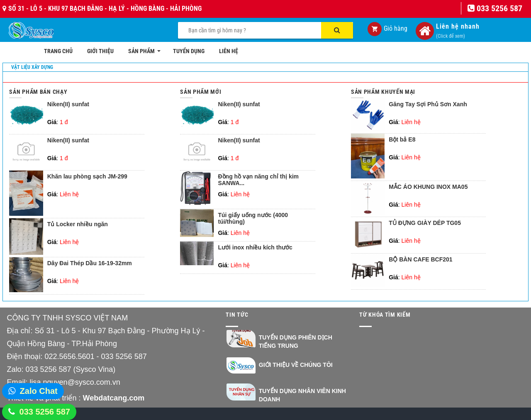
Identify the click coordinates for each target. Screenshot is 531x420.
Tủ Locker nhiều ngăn (78, 224)
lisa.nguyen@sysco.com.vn (75, 382)
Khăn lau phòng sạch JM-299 (87, 177)
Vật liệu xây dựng (32, 67)
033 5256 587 (45, 412)
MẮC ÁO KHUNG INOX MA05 (428, 187)
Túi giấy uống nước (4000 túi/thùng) (253, 218)
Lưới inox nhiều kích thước (255, 248)
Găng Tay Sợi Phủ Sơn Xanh (428, 104)
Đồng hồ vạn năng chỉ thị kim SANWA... (258, 180)
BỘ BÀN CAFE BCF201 (420, 260)
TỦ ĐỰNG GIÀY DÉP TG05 (425, 223)
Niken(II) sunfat (68, 104)
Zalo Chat (39, 391)
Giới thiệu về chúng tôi (296, 365)
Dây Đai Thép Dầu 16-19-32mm (90, 263)
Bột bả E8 (402, 140)
